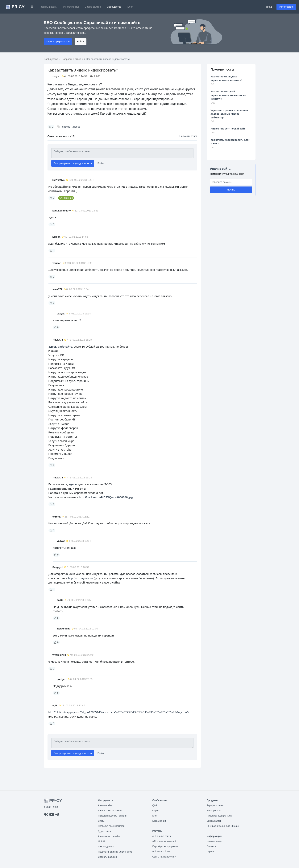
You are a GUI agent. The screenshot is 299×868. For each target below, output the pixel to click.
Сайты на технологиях (164, 857)
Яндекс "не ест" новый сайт (228, 129)
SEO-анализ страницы (110, 811)
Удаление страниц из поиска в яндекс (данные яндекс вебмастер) (229, 114)
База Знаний (159, 821)
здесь (73, 484)
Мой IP (102, 841)
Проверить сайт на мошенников (115, 852)
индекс (76, 127)
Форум (156, 811)
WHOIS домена (106, 847)
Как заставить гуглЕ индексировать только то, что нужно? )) (229, 95)
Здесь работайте (60, 347)
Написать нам (214, 841)
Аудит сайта (104, 831)
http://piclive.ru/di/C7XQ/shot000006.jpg (106, 497)
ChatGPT (103, 821)
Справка (211, 846)
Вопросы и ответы (72, 59)
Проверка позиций (220, 816)
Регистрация (286, 7)
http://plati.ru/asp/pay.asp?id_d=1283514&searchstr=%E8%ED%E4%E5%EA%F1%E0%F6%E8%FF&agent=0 (119, 712)
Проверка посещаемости (111, 826)
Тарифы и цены (48, 7)
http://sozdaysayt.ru (81, 578)
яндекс (66, 127)
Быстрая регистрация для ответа (73, 163)
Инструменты (71, 7)
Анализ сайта (220, 169)
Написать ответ (188, 136)
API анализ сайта (162, 836)
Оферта (211, 852)
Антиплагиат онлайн (109, 836)
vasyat (56, 76)
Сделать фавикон (108, 857)
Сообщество (114, 7)
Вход (269, 7)
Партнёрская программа (165, 846)
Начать (231, 190)
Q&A (155, 805)
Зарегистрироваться (58, 41)
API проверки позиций (164, 841)
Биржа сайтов (93, 7)
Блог (130, 7)
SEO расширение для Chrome (223, 826)
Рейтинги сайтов (161, 852)
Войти (81, 41)
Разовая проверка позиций (112, 816)
